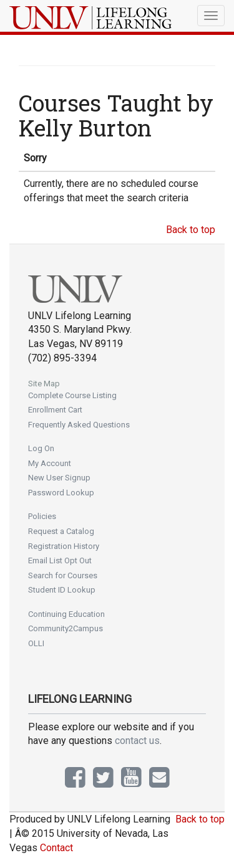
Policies (42, 516)
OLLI (36, 643)
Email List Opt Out (60, 560)
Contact (56, 848)
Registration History (64, 546)
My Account (50, 463)
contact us (137, 741)
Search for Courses (63, 575)
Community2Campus (66, 628)
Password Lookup (61, 493)
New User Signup (59, 478)
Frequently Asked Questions (79, 425)
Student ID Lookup (62, 590)
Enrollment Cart (55, 410)
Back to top (191, 230)
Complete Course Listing (72, 395)
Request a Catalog (61, 531)
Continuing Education (66, 614)
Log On (41, 448)
